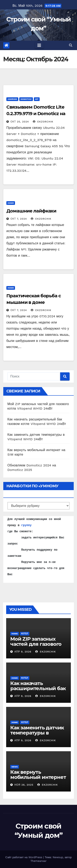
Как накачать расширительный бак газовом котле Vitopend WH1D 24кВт (38, 691)
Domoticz (26, 99)
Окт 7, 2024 (19, 219)
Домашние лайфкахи (31, 211)
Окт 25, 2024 (20, 122)
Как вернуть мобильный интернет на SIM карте (38, 777)
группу (26, 525)
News (15, 767)
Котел (25, 634)
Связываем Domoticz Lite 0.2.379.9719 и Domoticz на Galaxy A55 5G (36, 114)
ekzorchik (43, 122)
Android (12, 99)
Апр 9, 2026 (23, 652)
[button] (71, 45)
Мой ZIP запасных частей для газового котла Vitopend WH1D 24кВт (37, 647)
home (11, 203)
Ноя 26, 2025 (24, 785)
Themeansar (39, 861)
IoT (37, 99)
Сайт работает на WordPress (24, 857)
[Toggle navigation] (39, 45)
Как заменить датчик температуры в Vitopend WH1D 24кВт (38, 733)
